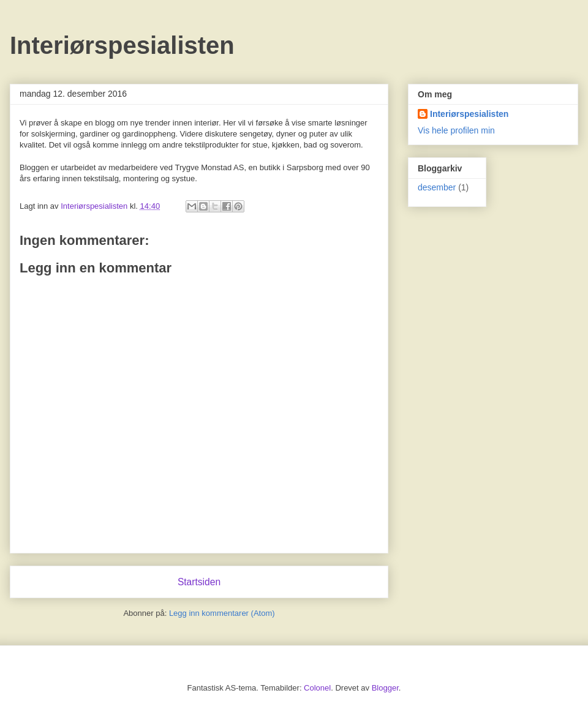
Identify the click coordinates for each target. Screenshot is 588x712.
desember (437, 187)
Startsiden (199, 582)
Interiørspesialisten (122, 45)
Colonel (317, 688)
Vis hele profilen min (456, 130)
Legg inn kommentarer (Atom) (222, 613)
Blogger (385, 688)
